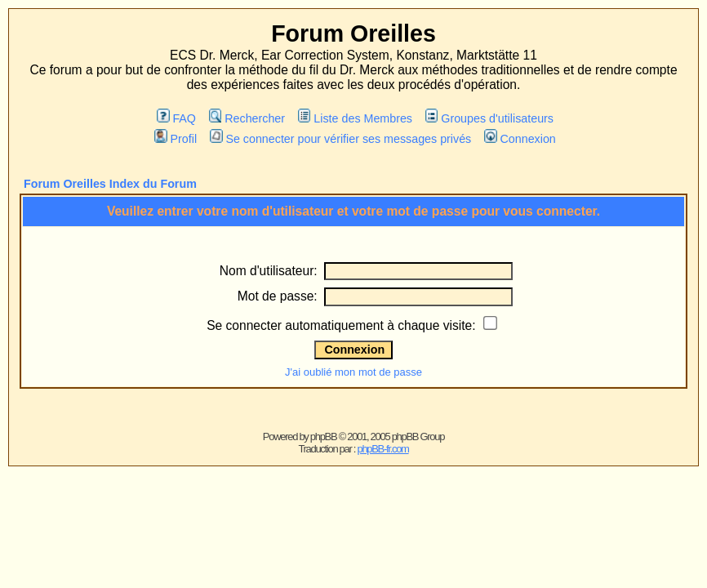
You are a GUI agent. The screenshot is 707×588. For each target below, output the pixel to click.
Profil (176, 139)
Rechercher (247, 118)
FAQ (176, 118)
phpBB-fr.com (382, 449)
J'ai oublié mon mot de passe (353, 372)
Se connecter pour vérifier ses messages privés (340, 139)
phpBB (324, 437)
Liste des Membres (355, 118)
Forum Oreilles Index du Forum (110, 184)
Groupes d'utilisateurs (489, 118)
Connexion (520, 139)
